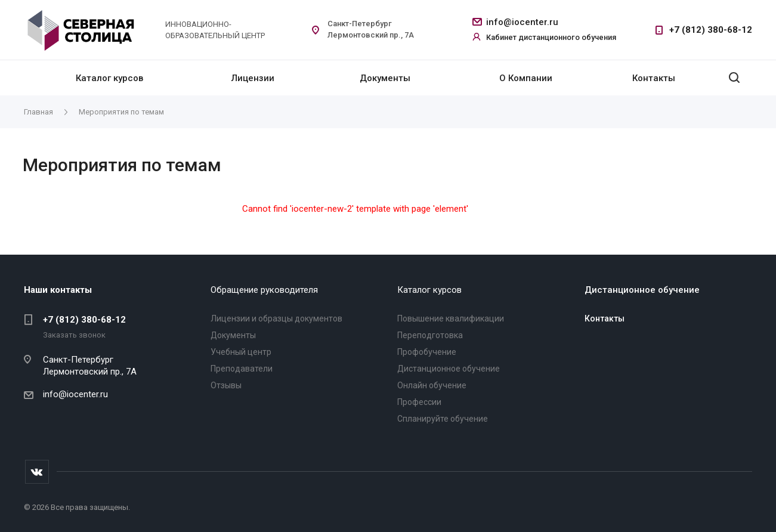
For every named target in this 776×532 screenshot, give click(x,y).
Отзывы (226, 385)
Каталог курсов (109, 78)
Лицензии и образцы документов (276, 318)
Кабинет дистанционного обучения (551, 37)
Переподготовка (430, 335)
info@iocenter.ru (522, 22)
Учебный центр (241, 352)
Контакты (654, 78)
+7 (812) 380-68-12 (711, 30)
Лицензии (253, 78)
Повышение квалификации (451, 318)
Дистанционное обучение (449, 369)
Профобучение (427, 352)
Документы (385, 78)
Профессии (419, 402)
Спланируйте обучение (443, 419)
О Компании (526, 78)
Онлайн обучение (432, 385)
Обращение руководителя (264, 290)
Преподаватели (242, 369)
